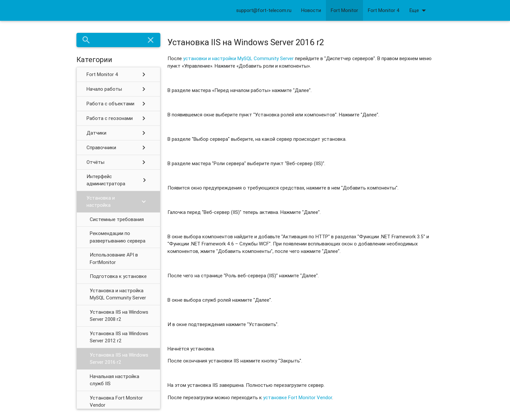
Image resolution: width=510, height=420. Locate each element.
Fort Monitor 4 (384, 10)
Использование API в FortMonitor (114, 258)
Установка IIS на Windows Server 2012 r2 (119, 337)
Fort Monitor (344, 10)
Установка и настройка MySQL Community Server (118, 294)
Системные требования (117, 219)
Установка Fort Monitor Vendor (116, 401)
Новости (311, 10)
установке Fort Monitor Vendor (298, 397)
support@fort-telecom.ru (264, 10)
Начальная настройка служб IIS (114, 380)
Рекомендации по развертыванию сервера (118, 237)
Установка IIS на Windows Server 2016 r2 (119, 359)
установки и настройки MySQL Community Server (238, 58)
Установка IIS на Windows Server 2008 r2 (119, 316)
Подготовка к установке (118, 276)
